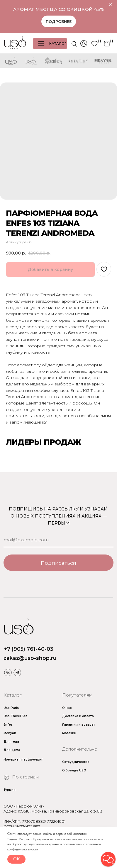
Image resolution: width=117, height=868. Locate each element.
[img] (8, 672)
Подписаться (58, 563)
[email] (58, 540)
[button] (108, 859)
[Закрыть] (111, 5)
